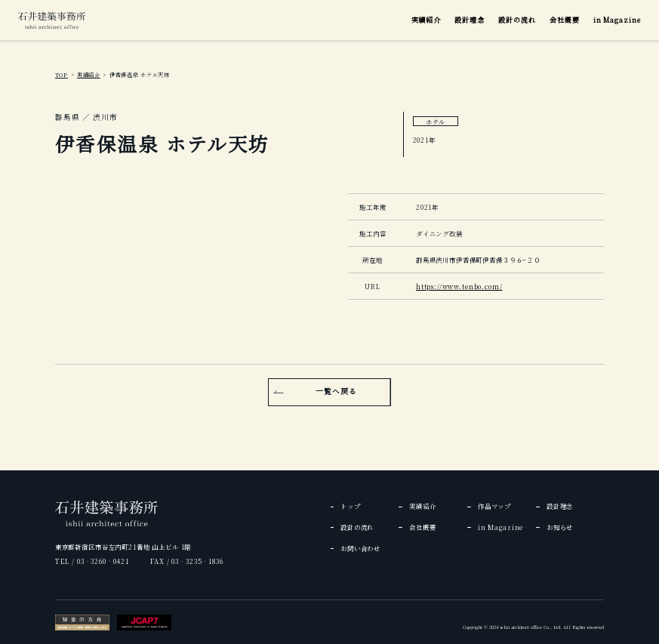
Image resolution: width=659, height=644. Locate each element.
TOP (62, 75)
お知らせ (560, 527)
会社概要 (565, 20)
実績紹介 (427, 20)
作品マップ (494, 506)
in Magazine (617, 20)
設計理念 (470, 20)
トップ (351, 506)
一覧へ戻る (336, 391)
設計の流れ (517, 20)
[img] (52, 20)
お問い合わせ (360, 548)
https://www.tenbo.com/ (459, 286)
